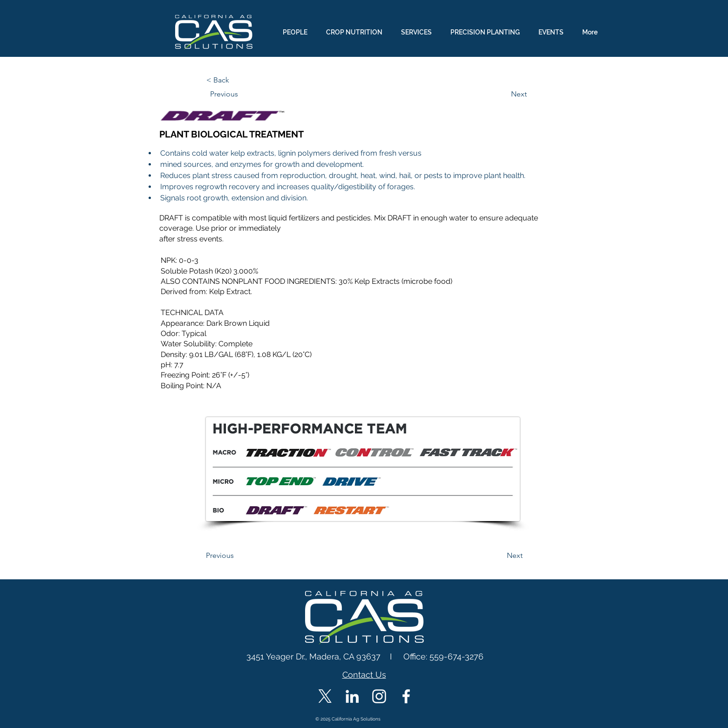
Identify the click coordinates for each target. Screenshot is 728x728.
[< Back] (237, 80)
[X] (325, 696)
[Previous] (241, 94)
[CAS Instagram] (379, 696)
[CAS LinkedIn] (352, 696)
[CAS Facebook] (406, 696)
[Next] (503, 94)
